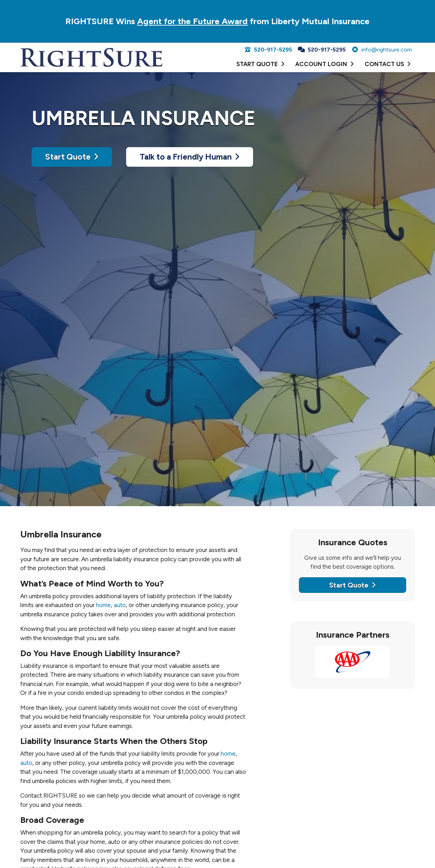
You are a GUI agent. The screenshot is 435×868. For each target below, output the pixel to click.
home (103, 605)
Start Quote (72, 157)
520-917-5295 (268, 50)
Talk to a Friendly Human (190, 157)
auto (120, 605)
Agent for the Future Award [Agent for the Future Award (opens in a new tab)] (192, 21)
